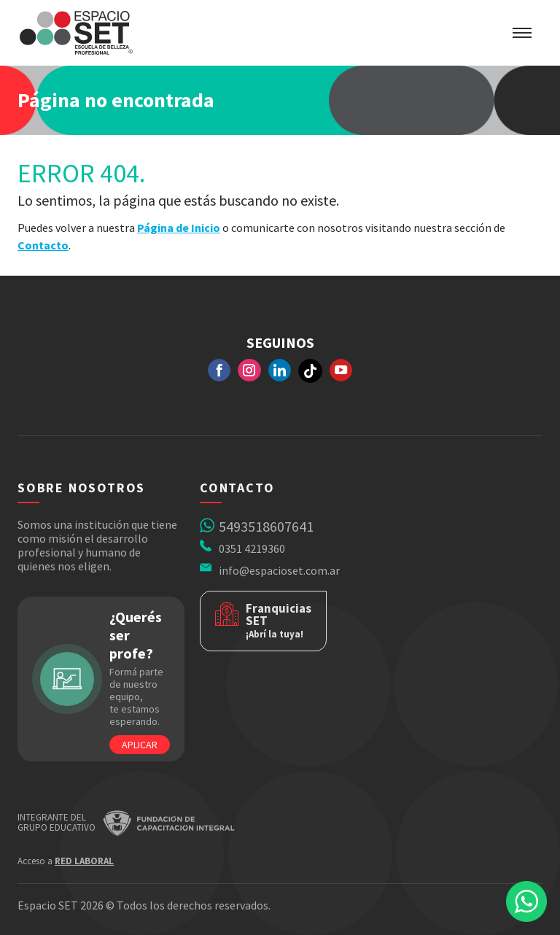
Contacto (43, 245)
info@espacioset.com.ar (279, 570)
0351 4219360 (252, 548)
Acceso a (66, 861)
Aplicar (140, 745)
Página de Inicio (179, 228)
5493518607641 (266, 526)
